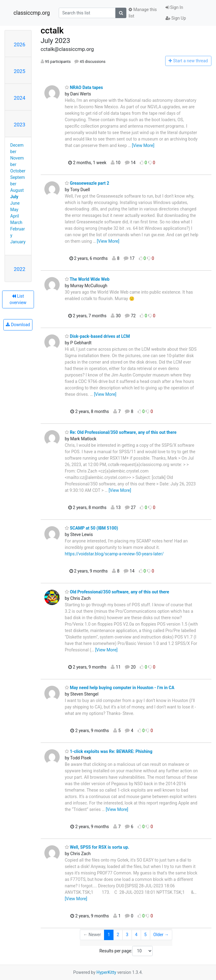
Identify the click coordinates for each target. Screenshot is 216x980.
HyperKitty (106, 972)
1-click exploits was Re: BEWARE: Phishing (109, 751)
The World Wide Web (87, 279)
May (14, 210)
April (15, 216)
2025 (20, 71)
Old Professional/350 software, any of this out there (117, 592)
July (14, 197)
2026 (20, 44)
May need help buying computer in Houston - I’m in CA (120, 688)
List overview (18, 299)
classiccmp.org (32, 13)
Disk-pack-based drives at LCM (97, 336)
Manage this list (143, 13)
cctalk (52, 31)
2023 (20, 125)
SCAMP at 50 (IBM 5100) (91, 528)
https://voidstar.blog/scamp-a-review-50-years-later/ (114, 554)
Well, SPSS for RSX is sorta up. (97, 847)
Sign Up (176, 18)
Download (18, 325)
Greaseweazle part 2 (87, 183)
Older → (161, 935)
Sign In (174, 7)
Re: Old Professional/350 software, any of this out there (121, 432)
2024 (20, 98)
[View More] (143, 145)
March (17, 222)
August (17, 190)
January (18, 242)
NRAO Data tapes (84, 87)
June (15, 203)
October (18, 171)
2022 (20, 269)
